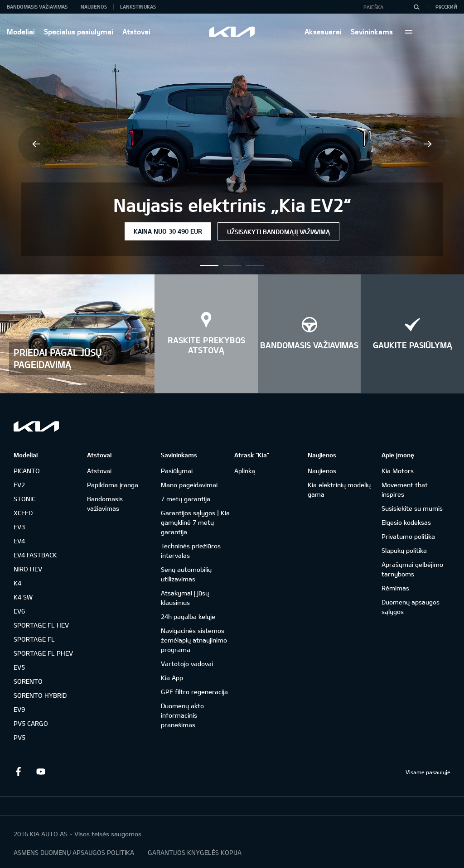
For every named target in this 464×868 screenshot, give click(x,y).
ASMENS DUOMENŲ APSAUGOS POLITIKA (74, 852)
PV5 (19, 737)
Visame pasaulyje (428, 772)
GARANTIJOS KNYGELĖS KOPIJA (195, 852)
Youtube (41, 772)
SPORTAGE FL (34, 639)
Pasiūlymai (177, 471)
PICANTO (27, 471)
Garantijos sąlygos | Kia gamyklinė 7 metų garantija (195, 522)
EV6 (19, 611)
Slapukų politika (404, 550)
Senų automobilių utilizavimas (186, 574)
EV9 (19, 709)
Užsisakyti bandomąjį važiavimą (278, 232)
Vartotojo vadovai (187, 664)
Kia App (172, 678)
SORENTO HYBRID (40, 695)
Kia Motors (398, 471)
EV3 (19, 527)
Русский (446, 7)
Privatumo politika (408, 536)
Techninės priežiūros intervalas (191, 551)
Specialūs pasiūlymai (79, 31)
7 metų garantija (186, 499)
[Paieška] (416, 7)
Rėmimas (395, 588)
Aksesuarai (323, 31)
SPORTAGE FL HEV (41, 625)
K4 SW (23, 597)
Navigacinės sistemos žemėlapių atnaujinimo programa (194, 640)
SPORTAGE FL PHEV (43, 653)
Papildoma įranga (113, 485)
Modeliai (21, 31)
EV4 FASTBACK (35, 555)
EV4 (19, 541)
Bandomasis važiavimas (37, 7)
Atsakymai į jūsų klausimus (185, 598)
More (409, 32)
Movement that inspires (405, 489)
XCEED (23, 513)
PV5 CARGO (31, 723)
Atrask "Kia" (252, 455)
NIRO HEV (28, 569)
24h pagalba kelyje (188, 616)
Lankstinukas (138, 7)
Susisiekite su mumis (412, 508)
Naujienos (94, 7)
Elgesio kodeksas (406, 522)
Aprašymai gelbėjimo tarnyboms (412, 569)
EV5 (19, 667)
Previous (36, 144)
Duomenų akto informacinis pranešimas (182, 715)
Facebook (18, 772)
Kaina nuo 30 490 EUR (168, 231)
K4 (17, 583)
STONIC (24, 499)
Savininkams (372, 31)
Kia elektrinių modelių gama (339, 489)
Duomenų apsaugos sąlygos (411, 607)
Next (428, 144)
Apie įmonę (398, 455)
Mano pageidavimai (189, 485)
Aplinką (245, 471)
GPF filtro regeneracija (194, 692)
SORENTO (28, 681)
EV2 (19, 485)
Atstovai (136, 31)
